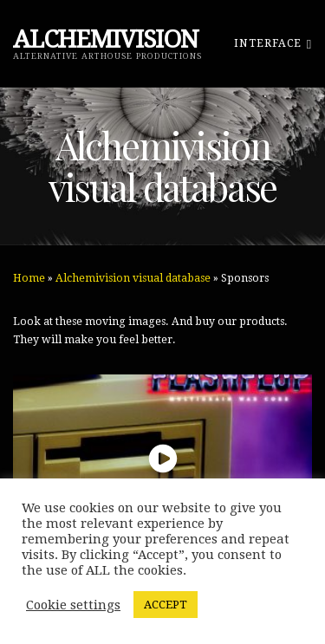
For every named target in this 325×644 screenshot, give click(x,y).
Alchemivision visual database (133, 278)
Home (29, 278)
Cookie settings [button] (73, 605)
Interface (273, 42)
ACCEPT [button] (166, 605)
